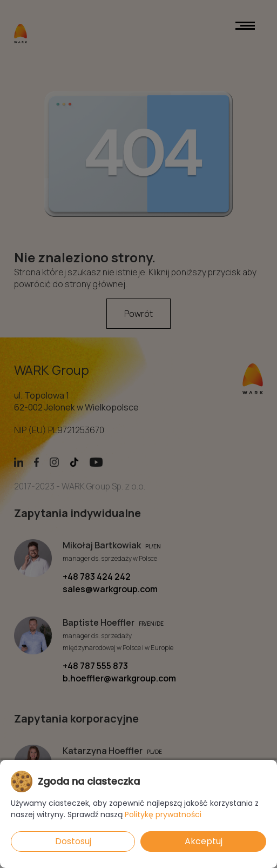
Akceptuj (204, 841)
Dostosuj (73, 841)
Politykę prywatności (163, 814)
